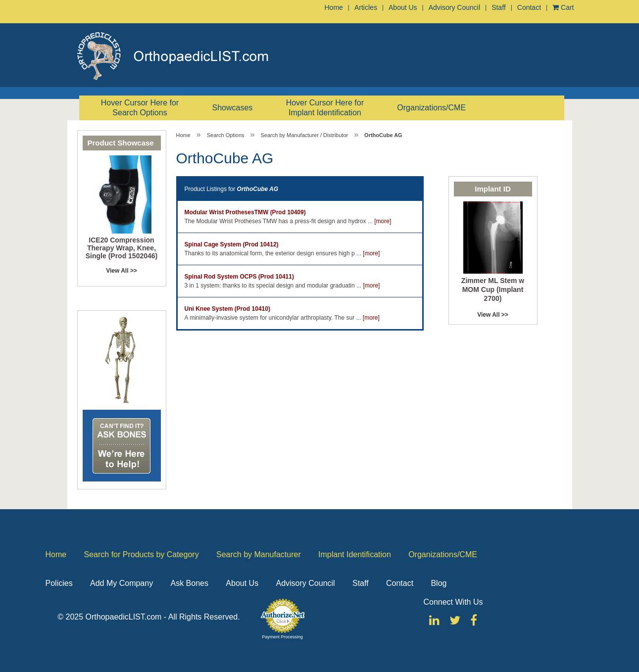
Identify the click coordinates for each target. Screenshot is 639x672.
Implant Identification (355, 554)
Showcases (233, 108)
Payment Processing (282, 637)
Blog (439, 583)
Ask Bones (190, 583)
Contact (529, 7)
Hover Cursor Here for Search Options (140, 108)
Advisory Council (454, 7)
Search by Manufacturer (259, 554)
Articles (366, 7)
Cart (563, 7)
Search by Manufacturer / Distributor (304, 135)
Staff (499, 7)
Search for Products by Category (142, 554)
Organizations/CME (431, 108)
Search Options (226, 135)
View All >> (122, 271)
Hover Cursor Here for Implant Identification (325, 108)
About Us (403, 7)
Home (334, 7)
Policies (59, 583)
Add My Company (122, 583)
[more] (383, 221)
